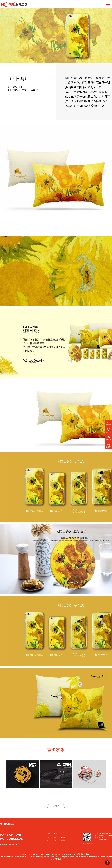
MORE (56, 806)
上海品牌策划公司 (35, 857)
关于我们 (49, 836)
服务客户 (49, 840)
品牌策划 (56, 836)
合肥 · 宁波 (63, 839)
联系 (62, 834)
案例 (55, 834)
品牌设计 (56, 837)
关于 (48, 834)
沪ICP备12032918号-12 (63, 854)
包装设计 (56, 839)
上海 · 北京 (63, 836)
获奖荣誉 (49, 837)
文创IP (56, 840)
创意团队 (49, 839)
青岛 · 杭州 (63, 840)
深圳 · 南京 (63, 837)
